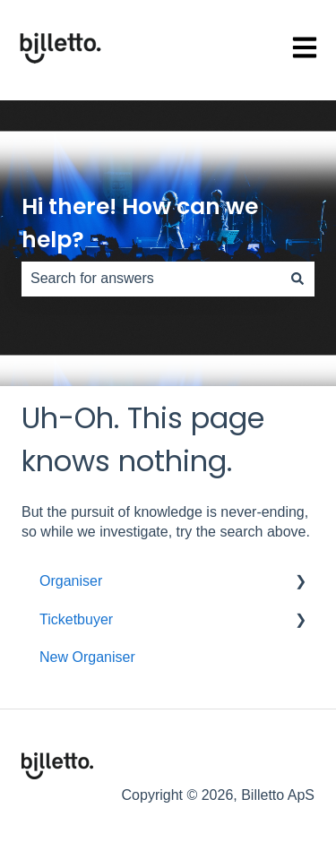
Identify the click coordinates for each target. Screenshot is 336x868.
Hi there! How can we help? (140, 223)
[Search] (297, 279)
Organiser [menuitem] (71, 581)
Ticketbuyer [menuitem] (76, 619)
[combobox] (151, 279)
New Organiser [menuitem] (87, 657)
